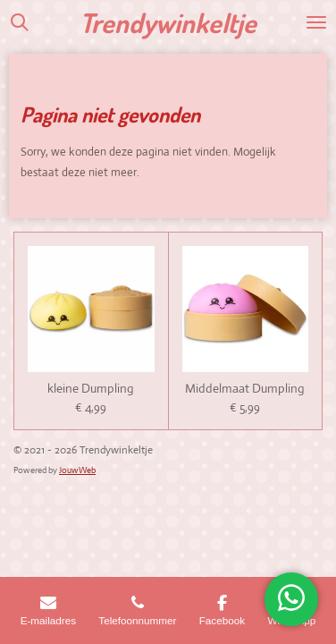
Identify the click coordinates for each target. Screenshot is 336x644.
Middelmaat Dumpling (245, 389)
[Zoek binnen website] (20, 22)
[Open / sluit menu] (316, 22)
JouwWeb (77, 470)
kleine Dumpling (91, 389)
